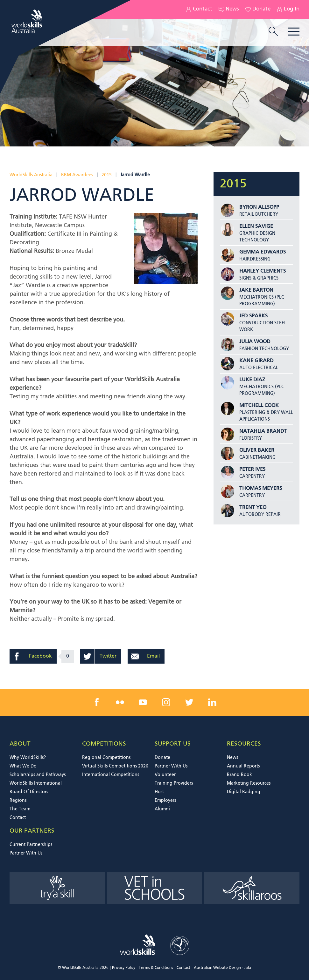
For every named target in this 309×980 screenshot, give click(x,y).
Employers (165, 801)
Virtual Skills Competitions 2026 (115, 766)
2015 (107, 175)
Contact (199, 9)
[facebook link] (97, 702)
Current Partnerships (31, 845)
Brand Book (239, 775)
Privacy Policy (124, 968)
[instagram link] (166, 702)
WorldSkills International (36, 783)
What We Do (23, 766)
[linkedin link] (212, 702)
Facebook (40, 656)
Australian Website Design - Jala (222, 968)
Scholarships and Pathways (38, 775)
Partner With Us (171, 766)
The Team (20, 809)
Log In (288, 9)
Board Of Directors (29, 792)
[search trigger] (273, 32)
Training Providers (174, 783)
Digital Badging (244, 792)
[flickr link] (120, 702)
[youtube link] (143, 702)
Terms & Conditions (156, 968)
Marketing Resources (249, 783)
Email (153, 656)
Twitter (108, 656)
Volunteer (165, 775)
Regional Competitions (106, 758)
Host (159, 792)
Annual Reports (243, 766)
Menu (294, 32)
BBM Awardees (77, 175)
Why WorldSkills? (28, 758)
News (229, 9)
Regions (18, 801)
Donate (258, 9)
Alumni (162, 809)
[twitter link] (189, 702)
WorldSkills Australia (31, 175)
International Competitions (111, 775)
